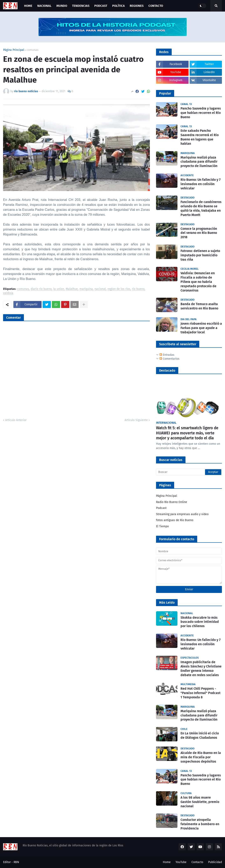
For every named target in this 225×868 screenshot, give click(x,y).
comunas (33, 50)
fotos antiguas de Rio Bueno (175, 520)
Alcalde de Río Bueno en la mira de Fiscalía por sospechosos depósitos (201, 757)
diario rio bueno (41, 289)
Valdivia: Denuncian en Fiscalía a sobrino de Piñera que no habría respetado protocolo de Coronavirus (198, 282)
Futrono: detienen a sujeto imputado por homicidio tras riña (200, 255)
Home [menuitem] (28, 6)
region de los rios (119, 289)
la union (59, 289)
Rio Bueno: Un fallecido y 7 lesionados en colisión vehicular (201, 184)
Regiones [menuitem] (137, 6)
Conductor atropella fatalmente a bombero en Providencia (200, 824)
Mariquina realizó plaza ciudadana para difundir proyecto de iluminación (199, 162)
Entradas (167, 355)
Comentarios (170, 359)
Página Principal (14, 50)
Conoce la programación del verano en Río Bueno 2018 (199, 233)
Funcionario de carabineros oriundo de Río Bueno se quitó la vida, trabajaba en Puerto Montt (201, 208)
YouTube (181, 862)
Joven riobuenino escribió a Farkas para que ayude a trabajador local (201, 328)
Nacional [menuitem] (44, 6)
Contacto (197, 862)
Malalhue (72, 289)
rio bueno (138, 289)
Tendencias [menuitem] (81, 6)
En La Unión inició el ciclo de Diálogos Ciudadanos (200, 735)
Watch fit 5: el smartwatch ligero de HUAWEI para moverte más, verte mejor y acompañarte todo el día (187, 433)
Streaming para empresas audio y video (182, 514)
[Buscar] (189, 472)
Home (167, 862)
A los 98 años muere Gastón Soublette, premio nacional (200, 802)
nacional (100, 289)
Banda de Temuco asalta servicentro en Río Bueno (199, 306)
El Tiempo (162, 526)
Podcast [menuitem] (101, 6)
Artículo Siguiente (136, 420)
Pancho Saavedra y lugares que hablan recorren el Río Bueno (201, 113)
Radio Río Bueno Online (172, 502)
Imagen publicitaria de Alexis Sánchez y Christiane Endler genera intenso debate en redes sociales (201, 668)
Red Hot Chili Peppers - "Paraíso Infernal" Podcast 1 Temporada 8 (201, 693)
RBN (16, 862)
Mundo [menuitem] (62, 6)
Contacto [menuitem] (156, 6)
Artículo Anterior (16, 420)
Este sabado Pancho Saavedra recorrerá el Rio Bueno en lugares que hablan (200, 137)
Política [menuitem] (118, 6)
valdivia (8, 293)
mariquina (86, 289)
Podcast (161, 508)
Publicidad (215, 862)
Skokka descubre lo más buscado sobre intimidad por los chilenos (200, 622)
